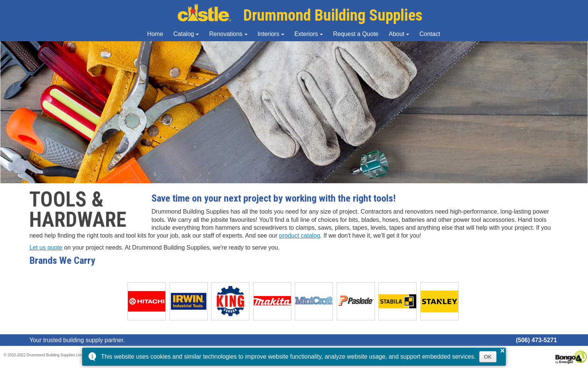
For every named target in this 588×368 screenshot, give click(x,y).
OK (488, 357)
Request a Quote (356, 34)
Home (155, 34)
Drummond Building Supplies (300, 15)
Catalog (184, 34)
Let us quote (46, 248)
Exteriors (306, 34)
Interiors (268, 34)
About (396, 34)
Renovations (226, 34)
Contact (430, 34)
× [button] (502, 350)
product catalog (299, 236)
